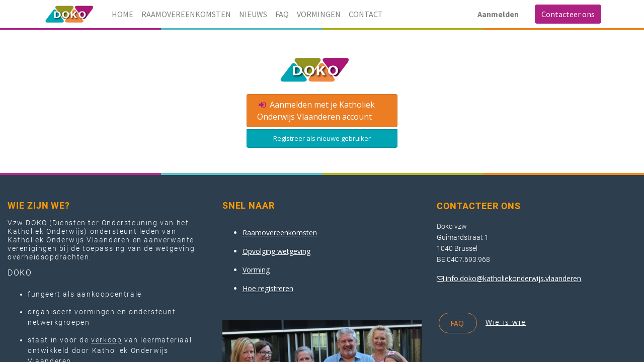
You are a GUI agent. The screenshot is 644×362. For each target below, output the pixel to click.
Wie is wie (506, 322)
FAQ (458, 323)
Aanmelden (498, 14)
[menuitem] (123, 14)
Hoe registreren (268, 288)
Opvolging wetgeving (276, 251)
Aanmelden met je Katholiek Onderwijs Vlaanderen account (316, 111)
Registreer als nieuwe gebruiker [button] (322, 138)
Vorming (256, 270)
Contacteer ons (568, 14)
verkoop (106, 340)
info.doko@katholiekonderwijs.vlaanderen (513, 278)
